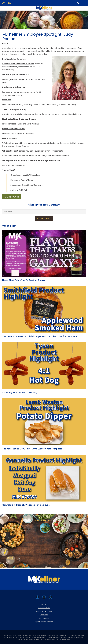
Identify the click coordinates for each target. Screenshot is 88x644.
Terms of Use (44, 618)
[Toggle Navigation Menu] (84, 3)
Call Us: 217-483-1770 (44, 611)
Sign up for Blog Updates (44, 622)
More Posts (12, 197)
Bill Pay (44, 604)
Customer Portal (44, 608)
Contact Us (44, 615)
